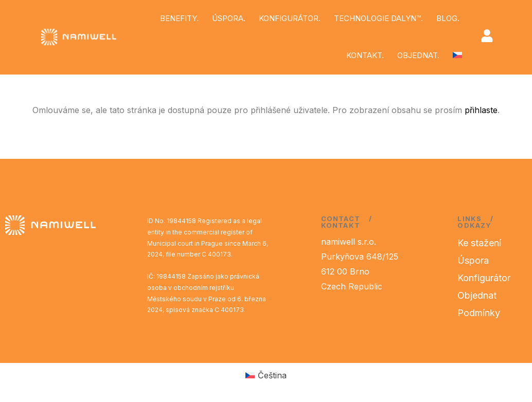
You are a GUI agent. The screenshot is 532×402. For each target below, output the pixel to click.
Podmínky (479, 313)
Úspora (473, 260)
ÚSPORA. (229, 18)
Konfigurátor (484, 278)
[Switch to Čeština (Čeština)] (266, 375)
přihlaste (481, 110)
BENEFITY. (179, 18)
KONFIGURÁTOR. (290, 18)
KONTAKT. (365, 55)
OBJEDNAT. (418, 55)
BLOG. (448, 18)
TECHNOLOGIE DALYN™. (378, 18)
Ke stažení (479, 243)
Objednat (477, 295)
